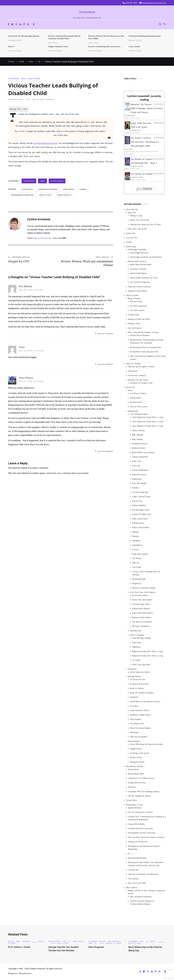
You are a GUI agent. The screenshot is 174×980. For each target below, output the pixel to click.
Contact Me (130, 233)
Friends (129, 242)
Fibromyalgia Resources (139, 253)
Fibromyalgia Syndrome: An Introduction (146, 257)
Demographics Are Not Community (142, 833)
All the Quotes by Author (140, 672)
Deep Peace (137, 643)
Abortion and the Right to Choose (141, 367)
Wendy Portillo (64, 195)
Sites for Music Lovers (139, 407)
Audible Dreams (136, 749)
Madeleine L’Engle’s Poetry (140, 715)
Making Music (135, 398)
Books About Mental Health (141, 265)
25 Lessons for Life (138, 679)
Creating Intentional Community (141, 828)
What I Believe (132, 888)
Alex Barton (27, 189)
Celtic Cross (137, 461)
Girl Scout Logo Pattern (141, 604)
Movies (11, 941)
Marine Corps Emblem (141, 527)
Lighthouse (136, 647)
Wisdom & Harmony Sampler (144, 588)
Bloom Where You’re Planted (143, 453)
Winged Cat (137, 583)
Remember (134, 732)
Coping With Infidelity (137, 824)
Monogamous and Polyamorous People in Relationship (144, 848)
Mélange (135, 532)
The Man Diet (133, 870)
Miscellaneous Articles (135, 766)
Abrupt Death (133, 769)
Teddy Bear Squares (140, 554)
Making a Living (136, 216)
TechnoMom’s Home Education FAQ (144, 352)
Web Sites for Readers (139, 737)
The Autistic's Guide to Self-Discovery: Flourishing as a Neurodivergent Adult (145, 142)
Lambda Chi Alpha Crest (141, 514)
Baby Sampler (137, 439)
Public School (34, 79)
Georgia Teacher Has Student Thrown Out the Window (64, 949)
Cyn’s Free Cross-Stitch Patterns (143, 592)
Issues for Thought (133, 364)
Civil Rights (13, 79)
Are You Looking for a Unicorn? (140, 812)
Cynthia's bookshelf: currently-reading (144, 98)
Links (65, 941)
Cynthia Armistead (15, 99)
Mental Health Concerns (137, 261)
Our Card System (135, 328)
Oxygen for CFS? (34, 260)
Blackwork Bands (139, 448)
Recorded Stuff (136, 402)
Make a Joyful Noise (140, 519)
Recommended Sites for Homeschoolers (146, 347)
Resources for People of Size (141, 383)
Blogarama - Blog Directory (20, 973)
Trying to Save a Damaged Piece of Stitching (146, 573)
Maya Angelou (136, 719)
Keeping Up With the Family (139, 319)
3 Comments (49, 99)
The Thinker (137, 558)
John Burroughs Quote (141, 510)
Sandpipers (136, 541)
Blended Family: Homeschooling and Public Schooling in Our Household (147, 341)
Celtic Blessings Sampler (141, 638)
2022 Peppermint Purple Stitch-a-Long (148, 426)
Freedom (136, 488)
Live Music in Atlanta (138, 393)
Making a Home (134, 324)
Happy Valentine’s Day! (58, 46)
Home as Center (132, 295)
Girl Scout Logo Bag (140, 492)
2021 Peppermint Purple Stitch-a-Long (147, 422)
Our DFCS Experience (139, 306)
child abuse (69, 189)
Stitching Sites (136, 631)
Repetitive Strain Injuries (138, 291)
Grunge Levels (134, 315)
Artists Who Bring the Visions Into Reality (146, 744)
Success (135, 550)
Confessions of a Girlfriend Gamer (141, 778)
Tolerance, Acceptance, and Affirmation (143, 874)
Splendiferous (137, 545)
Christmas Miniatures (140, 470)
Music (130, 390)
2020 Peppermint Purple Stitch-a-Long (148, 417)
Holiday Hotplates (139, 505)
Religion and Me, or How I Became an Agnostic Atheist (147, 892)
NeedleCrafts (133, 411)
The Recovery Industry (137, 375)
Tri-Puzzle (136, 660)
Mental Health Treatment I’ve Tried (144, 278)
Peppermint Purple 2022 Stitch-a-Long (148, 656)
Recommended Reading (137, 858)
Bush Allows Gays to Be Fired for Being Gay (145, 949)
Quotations (132, 669)
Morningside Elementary (22, 195)
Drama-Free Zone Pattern (142, 600)
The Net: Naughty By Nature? (140, 796)
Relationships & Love (134, 805)
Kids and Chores (136, 301)
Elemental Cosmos (139, 475)
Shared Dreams (134, 741)
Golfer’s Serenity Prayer (141, 497)
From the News (54, 941)
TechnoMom (87, 12)
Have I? (11, 46)
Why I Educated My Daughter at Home (143, 332)
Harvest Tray (137, 501)
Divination (132, 787)
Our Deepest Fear (137, 724)
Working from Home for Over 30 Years (146, 225)
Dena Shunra (26, 378)
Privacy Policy (132, 800)
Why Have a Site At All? (137, 229)
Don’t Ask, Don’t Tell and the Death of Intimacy (146, 837)
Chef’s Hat (136, 466)
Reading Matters (134, 676)
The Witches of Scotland (142, 174)
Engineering (137, 479)
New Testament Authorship (141, 897)
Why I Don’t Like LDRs (137, 883)
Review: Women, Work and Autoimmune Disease (87, 261)
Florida (83, 189)
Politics (153, 941)
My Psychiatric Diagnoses (140, 282)
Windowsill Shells (139, 579)
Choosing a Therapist (138, 269)
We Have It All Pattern (141, 626)
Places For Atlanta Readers (140, 728)
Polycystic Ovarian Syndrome (140, 287)
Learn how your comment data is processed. (67, 473)
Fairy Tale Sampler (139, 483)
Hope (22, 347)
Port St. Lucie (45, 195)
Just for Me (130, 387)
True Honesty (133, 879)
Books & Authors (137, 688)
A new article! (134, 46)
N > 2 (130, 854)
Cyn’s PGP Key (132, 238)
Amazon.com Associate (139, 684)
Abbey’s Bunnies (139, 430)
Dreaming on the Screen (140, 753)
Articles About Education (140, 335)
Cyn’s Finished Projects (139, 414)
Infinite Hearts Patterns (141, 609)
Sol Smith (129, 149)
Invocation (134, 706)
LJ (70, 941)
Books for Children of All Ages (142, 693)
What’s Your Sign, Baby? (142, 665)
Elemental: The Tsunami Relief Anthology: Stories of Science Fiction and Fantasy (147, 108)
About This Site (132, 210)
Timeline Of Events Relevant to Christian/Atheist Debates (142, 903)
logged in (25, 468)
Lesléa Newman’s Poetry (140, 710)
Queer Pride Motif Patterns (143, 613)
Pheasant (136, 536)
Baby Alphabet (138, 435)
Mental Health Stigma (138, 273)
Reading (26, 941)
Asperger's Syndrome (48, 189)
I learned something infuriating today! (145, 36)
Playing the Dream (137, 762)
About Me (132, 213)
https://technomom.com (42, 238)
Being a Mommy (135, 298)
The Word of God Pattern (142, 622)
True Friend (137, 567)
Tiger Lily (136, 563)
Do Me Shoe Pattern (140, 595)
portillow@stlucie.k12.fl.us (45, 143)
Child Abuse (133, 371)
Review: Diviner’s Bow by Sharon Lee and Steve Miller (106, 37)
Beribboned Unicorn (140, 444)
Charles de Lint (137, 130)
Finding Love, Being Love (138, 842)
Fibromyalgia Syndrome (137, 250)
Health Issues (131, 247)
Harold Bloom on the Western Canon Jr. (145, 702)
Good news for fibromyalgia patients (24, 36)
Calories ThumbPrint (140, 457)
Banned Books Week (136, 774)
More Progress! (96, 947)
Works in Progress (137, 635)
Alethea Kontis (131, 116)
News (23, 79)
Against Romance (135, 808)
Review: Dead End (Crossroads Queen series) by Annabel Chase (64, 37)
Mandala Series (138, 523)
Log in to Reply (105, 334)
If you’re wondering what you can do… (105, 46)
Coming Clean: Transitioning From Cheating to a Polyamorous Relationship (147, 818)
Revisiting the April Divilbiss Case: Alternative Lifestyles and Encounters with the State (146, 864)
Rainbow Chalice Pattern (142, 617)
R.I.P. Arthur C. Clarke (19, 947)
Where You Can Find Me (140, 220)
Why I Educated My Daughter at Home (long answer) (148, 358)
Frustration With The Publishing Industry (144, 792)
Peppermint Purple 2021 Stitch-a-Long (147, 651)
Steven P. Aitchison (138, 166)
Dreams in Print (136, 758)
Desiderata (134, 697)
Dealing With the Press (137, 783)
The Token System (137, 310)
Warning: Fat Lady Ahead (138, 380)
